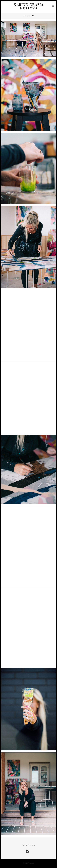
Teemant (31, 863)
